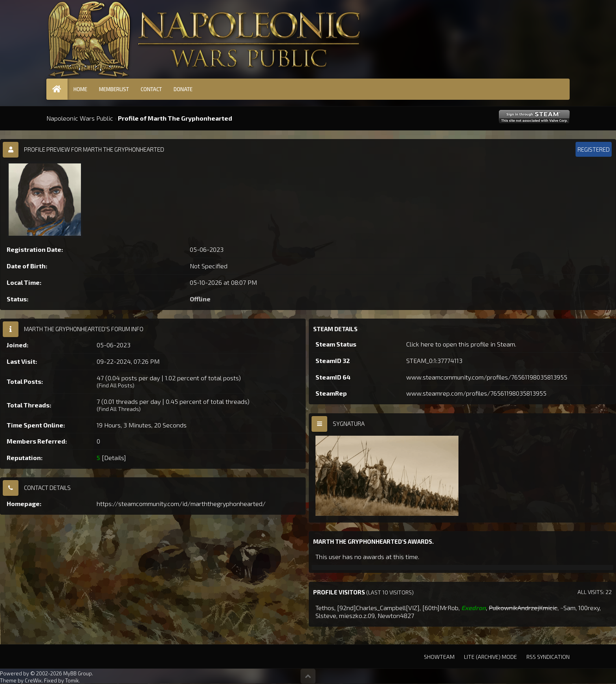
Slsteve (326, 615)
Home (80, 89)
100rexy (589, 608)
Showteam (439, 657)
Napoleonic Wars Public (80, 118)
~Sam (568, 608)
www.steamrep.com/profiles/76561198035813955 (476, 393)
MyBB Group (78, 673)
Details (114, 458)
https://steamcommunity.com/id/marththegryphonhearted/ (181, 503)
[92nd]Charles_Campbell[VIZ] (378, 608)
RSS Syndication (548, 657)
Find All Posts (115, 385)
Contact (151, 89)
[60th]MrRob (440, 608)
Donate (183, 89)
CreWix (33, 680)
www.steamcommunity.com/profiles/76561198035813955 (487, 377)
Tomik (72, 680)
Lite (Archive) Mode (490, 657)
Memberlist (114, 89)
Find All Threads (119, 409)
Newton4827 (396, 615)
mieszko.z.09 (357, 615)
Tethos (325, 608)
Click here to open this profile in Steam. (461, 344)
